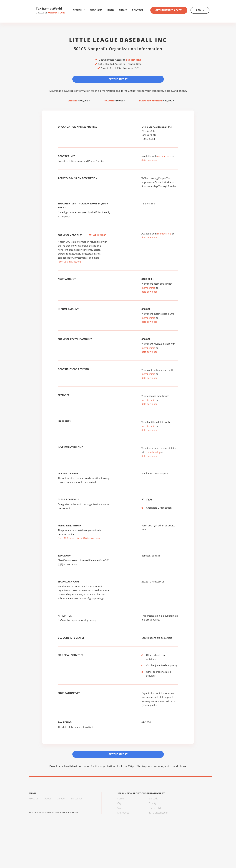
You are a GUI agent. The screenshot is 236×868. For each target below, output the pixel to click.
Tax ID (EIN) (155, 808)
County (152, 803)
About (123, 10)
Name (121, 798)
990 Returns (133, 60)
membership (164, 156)
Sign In (200, 10)
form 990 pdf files (131, 91)
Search (79, 10)
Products (96, 10)
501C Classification (158, 813)
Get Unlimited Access (169, 10)
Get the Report (118, 79)
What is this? (94, 235)
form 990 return (67, 538)
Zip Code (153, 798)
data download (149, 160)
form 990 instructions (70, 262)
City (119, 803)
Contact (138, 10)
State (120, 808)
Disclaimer (77, 798)
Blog (111, 10)
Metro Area (123, 813)
